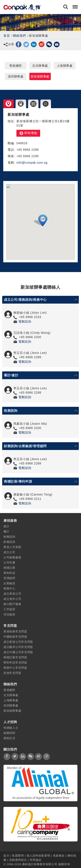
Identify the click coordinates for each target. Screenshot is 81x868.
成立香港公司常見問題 (18, 642)
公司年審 (9, 563)
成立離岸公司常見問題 (18, 647)
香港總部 (16, 66)
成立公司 (9, 552)
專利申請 (9, 573)
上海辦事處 (65, 66)
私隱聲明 (18, 856)
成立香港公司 (12, 594)
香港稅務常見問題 (15, 631)
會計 (6, 526)
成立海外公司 (12, 599)
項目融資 (9, 614)
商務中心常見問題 (15, 668)
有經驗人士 (11, 728)
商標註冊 (9, 568)
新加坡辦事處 (40, 76)
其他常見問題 (12, 673)
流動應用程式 (18, 860)
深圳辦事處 (16, 76)
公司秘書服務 (12, 557)
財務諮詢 (9, 542)
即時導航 (28, 133)
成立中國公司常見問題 (18, 652)
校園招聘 (9, 733)
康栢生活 (9, 738)
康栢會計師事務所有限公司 (40, 864)
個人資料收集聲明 (38, 856)
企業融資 (9, 583)
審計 (6, 531)
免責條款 (59, 856)
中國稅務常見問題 (15, 637)
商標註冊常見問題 (15, 657)
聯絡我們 (19, 36)
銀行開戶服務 (12, 604)
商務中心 (9, 588)
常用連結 (36, 860)
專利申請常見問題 (15, 663)
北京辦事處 (40, 66)
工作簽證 (9, 609)
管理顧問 (9, 578)
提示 (7, 856)
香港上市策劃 (12, 547)
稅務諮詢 (9, 537)
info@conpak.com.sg (32, 163)
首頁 (7, 36)
